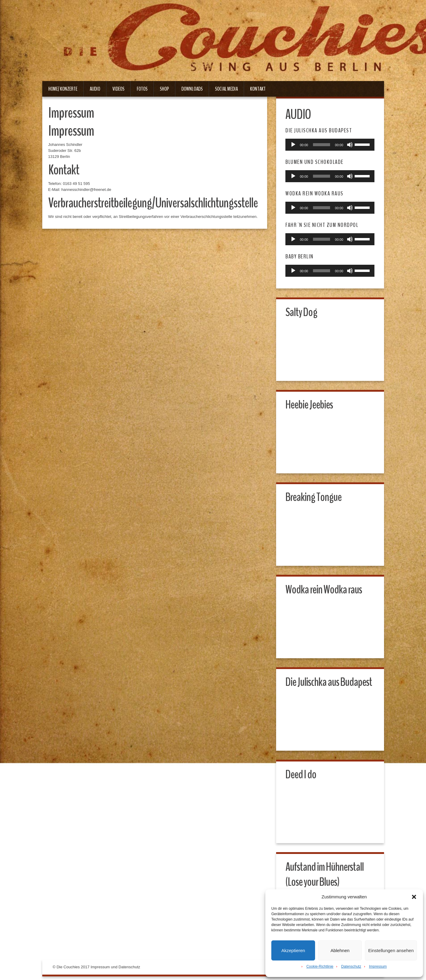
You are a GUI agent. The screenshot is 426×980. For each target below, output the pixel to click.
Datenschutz (351, 966)
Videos (118, 89)
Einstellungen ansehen (391, 950)
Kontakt (258, 89)
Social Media (226, 89)
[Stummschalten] (349, 145)
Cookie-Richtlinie (320, 966)
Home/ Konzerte (63, 89)
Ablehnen (340, 950)
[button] (414, 897)
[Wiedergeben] (294, 145)
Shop (164, 89)
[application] (330, 145)
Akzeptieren (293, 950)
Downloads (192, 89)
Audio (95, 89)
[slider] (322, 145)
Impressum (378, 966)
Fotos (142, 89)
